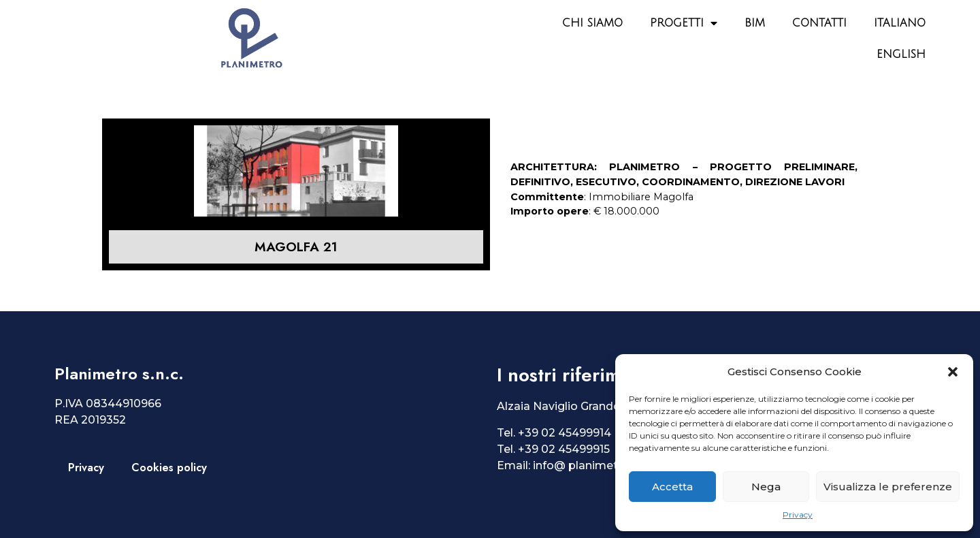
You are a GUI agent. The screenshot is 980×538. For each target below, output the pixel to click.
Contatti (819, 23)
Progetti (684, 23)
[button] (953, 372)
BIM (755, 23)
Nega (766, 487)
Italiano (900, 23)
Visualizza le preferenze (888, 487)
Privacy (798, 515)
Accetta (672, 487)
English (901, 54)
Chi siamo (592, 23)
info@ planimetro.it (586, 465)
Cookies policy (169, 468)
